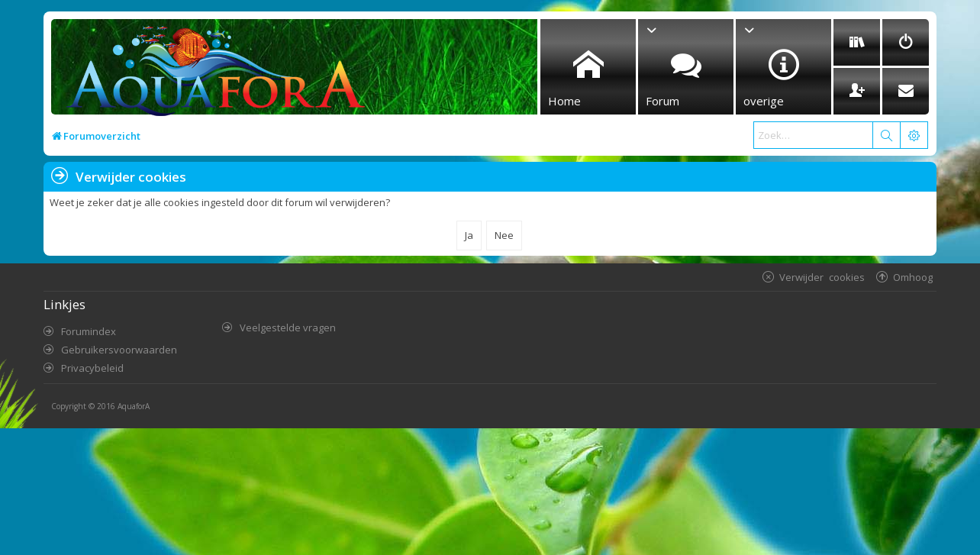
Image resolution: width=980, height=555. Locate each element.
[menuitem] (857, 42)
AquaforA (134, 406)
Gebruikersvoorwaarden (119, 350)
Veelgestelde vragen (288, 328)
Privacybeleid (92, 368)
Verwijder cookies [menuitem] (822, 277)
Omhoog (913, 277)
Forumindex (89, 331)
